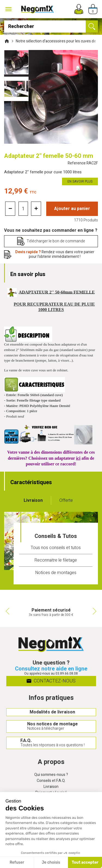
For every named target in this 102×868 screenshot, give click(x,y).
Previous (7, 611)
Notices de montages (56, 573)
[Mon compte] (79, 9)
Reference (83, 163)
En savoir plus (80, 181)
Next (95, 611)
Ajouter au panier (72, 209)
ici (78, 458)
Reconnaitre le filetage (56, 560)
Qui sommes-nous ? (51, 775)
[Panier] (93, 9)
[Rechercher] (51, 26)
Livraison (51, 787)
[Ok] (92, 26)
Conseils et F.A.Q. (51, 781)
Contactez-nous (51, 681)
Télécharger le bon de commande (56, 241)
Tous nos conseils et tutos (56, 548)
